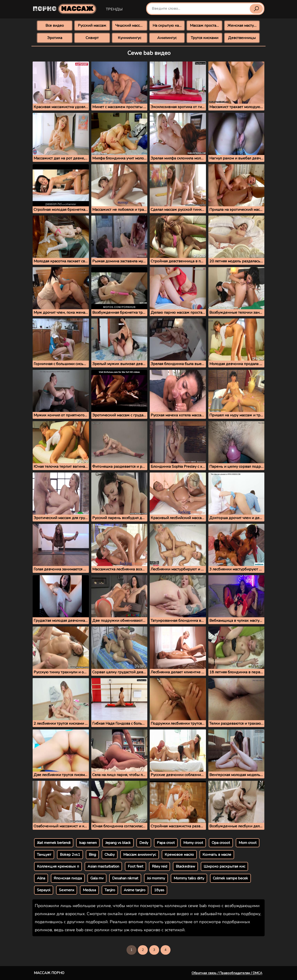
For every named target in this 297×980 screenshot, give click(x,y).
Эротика (55, 38)
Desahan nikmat (125, 878)
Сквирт (92, 38)
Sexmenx (67, 890)
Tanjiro (110, 890)
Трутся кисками (205, 38)
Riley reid (159, 866)
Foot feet (135, 866)
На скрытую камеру (169, 26)
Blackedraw (185, 866)
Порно (65, 9)
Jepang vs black (118, 843)
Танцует (44, 855)
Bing (92, 855)
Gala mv (97, 878)
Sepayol (44, 890)
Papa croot (166, 843)
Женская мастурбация (244, 26)
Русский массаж (92, 26)
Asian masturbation (103, 866)
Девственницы (242, 38)
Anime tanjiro (135, 890)
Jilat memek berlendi (54, 843)
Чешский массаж (130, 26)
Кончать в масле (217, 855)
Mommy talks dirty (189, 878)
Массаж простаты (205, 26)
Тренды (114, 9)
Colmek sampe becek (230, 878)
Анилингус (167, 38)
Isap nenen (88, 843)
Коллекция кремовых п (58, 866)
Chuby (110, 855)
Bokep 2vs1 (70, 855)
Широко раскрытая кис (224, 866)
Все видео (55, 26)
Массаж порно (49, 973)
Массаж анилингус (140, 855)
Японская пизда (68, 878)
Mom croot (248, 843)
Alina (41, 878)
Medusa (89, 890)
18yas (159, 890)
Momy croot (193, 843)
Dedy (144, 843)
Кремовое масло (179, 855)
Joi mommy (156, 878)
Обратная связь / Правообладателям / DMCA (227, 973)
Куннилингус (129, 38)
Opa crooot (221, 843)
